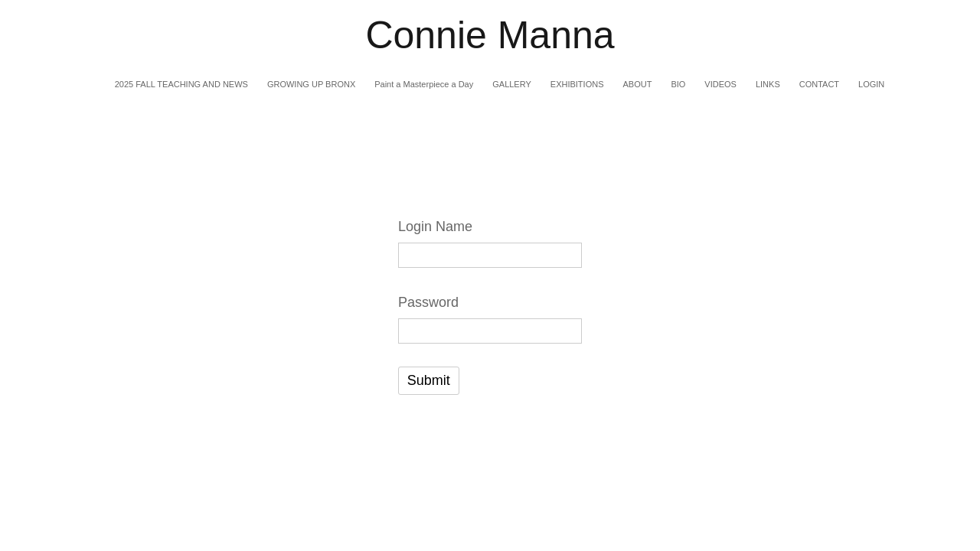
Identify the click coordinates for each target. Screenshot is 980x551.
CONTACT (819, 84)
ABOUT (637, 84)
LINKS (768, 84)
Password (428, 302)
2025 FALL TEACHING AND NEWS (181, 84)
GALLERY (512, 84)
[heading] (490, 36)
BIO (678, 84)
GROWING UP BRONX (311, 84)
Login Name (435, 227)
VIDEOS (720, 84)
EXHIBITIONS (577, 84)
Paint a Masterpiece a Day (424, 84)
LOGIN (871, 84)
